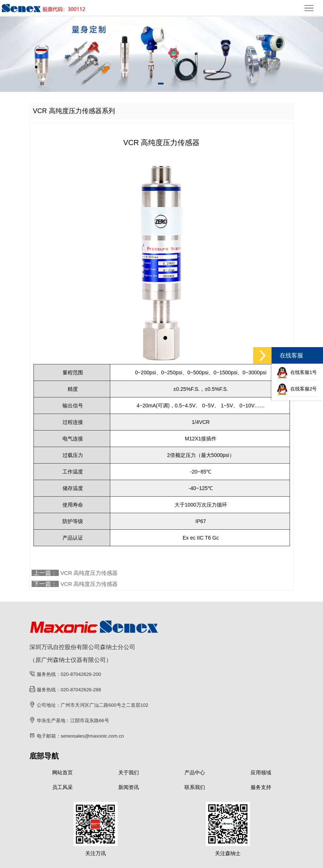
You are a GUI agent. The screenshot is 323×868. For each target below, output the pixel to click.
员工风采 (62, 787)
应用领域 (261, 772)
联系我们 (195, 787)
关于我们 (129, 772)
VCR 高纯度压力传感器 (89, 573)
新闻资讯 (129, 787)
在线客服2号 (297, 389)
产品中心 (195, 772)
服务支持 (261, 787)
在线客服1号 (297, 372)
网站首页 (62, 772)
